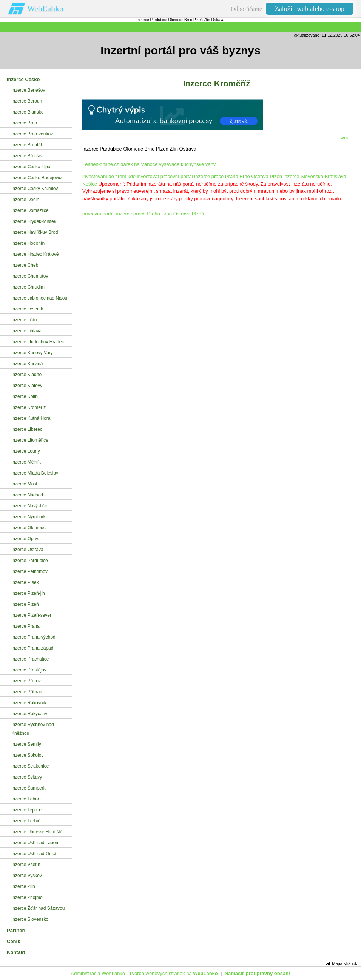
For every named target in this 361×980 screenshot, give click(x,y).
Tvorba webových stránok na (173, 973)
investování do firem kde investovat (121, 176)
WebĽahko (45, 8)
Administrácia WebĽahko (98, 973)
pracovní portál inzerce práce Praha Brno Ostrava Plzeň (221, 176)
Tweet (344, 137)
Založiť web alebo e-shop (310, 9)
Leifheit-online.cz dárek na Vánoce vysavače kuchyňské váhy (149, 164)
